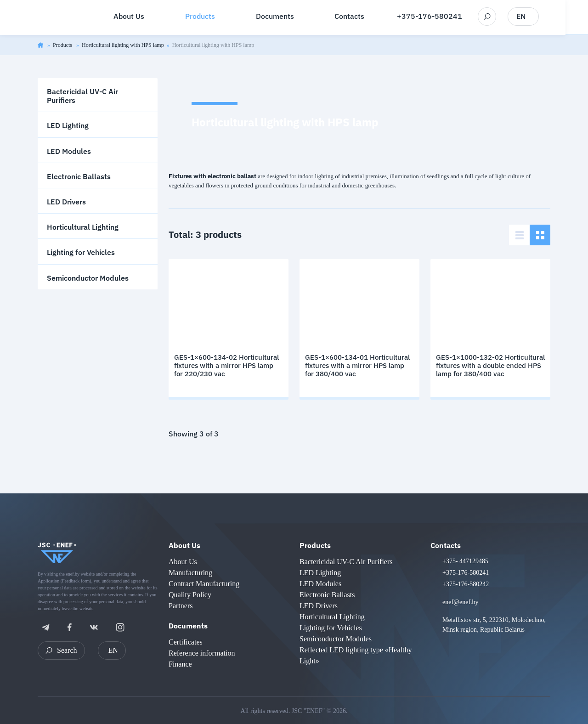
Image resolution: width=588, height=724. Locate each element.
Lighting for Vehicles (81, 252)
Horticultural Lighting (83, 227)
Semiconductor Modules (88, 278)
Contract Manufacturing (204, 584)
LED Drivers (66, 202)
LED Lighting (68, 125)
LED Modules (69, 151)
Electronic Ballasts (79, 176)
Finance (180, 664)
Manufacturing (190, 573)
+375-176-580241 (441, 17)
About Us (184, 545)
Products (63, 45)
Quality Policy (190, 595)
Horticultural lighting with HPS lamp (123, 45)
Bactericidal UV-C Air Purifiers (82, 96)
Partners (181, 606)
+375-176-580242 (466, 584)
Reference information (202, 653)
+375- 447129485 (465, 561)
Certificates (186, 642)
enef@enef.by (461, 602)
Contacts (446, 545)
